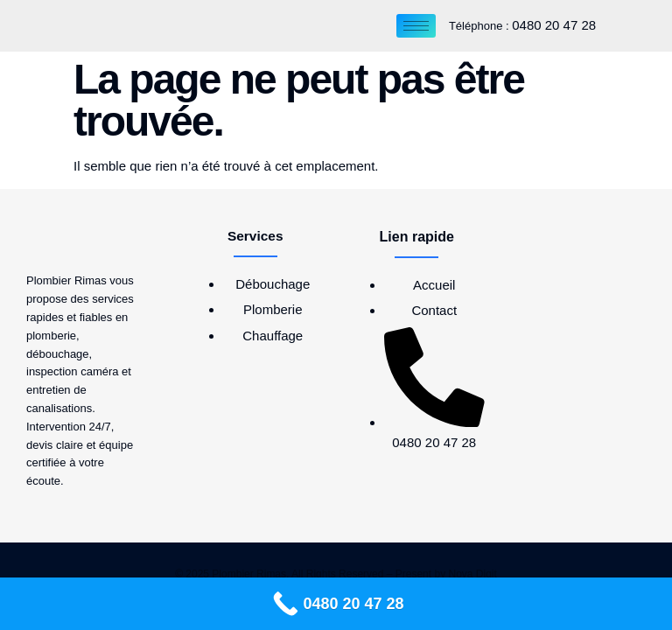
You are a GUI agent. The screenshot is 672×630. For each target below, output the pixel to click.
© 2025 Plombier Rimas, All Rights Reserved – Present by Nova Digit (336, 574)
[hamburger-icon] (416, 26)
